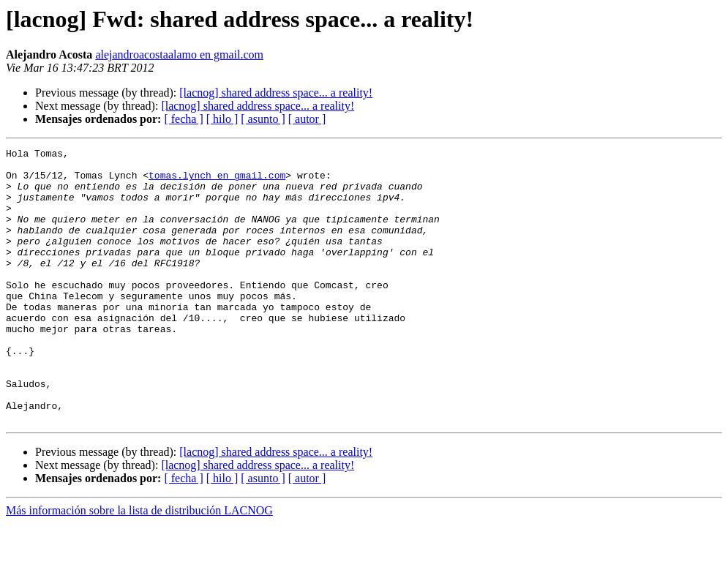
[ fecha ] (183, 119)
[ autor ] (307, 119)
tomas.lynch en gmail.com (217, 181)
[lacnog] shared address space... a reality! (276, 93)
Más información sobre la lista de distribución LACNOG (139, 565)
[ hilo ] (222, 119)
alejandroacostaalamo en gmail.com (179, 55)
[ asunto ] (263, 119)
